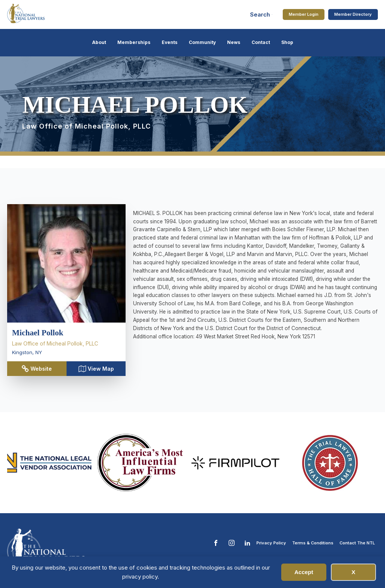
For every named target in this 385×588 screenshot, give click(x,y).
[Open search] (261, 14)
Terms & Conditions (313, 543)
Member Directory (353, 14)
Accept (304, 572)
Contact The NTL (357, 543)
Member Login (304, 14)
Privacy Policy (271, 543)
